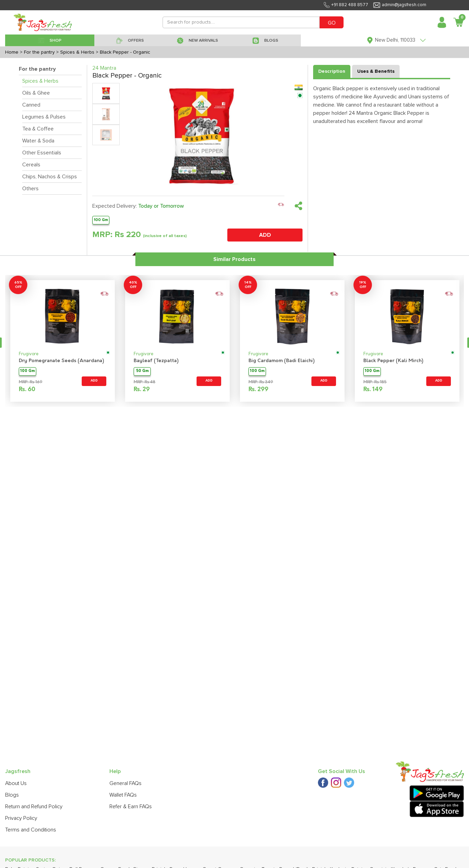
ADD (265, 235)
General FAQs (125, 783)
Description (332, 71)
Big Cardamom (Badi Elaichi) (282, 361)
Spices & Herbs (40, 81)
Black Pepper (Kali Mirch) (393, 361)
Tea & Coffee (38, 129)
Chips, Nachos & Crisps (50, 177)
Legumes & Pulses (44, 117)
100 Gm (101, 220)
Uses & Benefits (376, 71)
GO (332, 23)
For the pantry (37, 69)
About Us (16, 783)
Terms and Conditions (31, 830)
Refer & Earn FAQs (131, 807)
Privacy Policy (21, 818)
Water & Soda (38, 141)
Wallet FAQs (123, 795)
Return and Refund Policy (34, 807)
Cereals (31, 165)
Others (30, 189)
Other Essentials (42, 153)
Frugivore (29, 354)
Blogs (12, 795)
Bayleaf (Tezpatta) (156, 361)
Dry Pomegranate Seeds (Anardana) (61, 361)
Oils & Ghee (36, 93)
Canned (31, 105)
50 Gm (142, 371)
